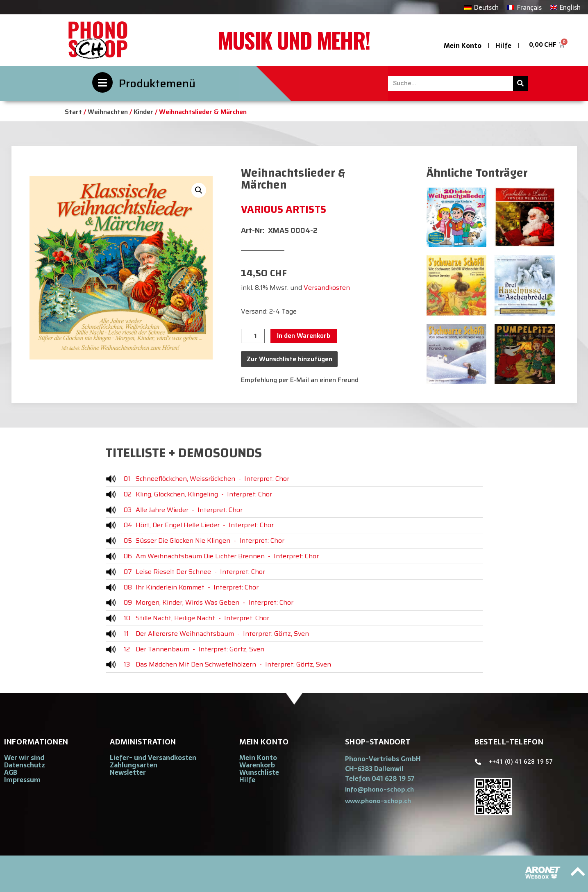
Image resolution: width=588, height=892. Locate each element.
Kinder (143, 112)
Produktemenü (157, 83)
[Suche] (521, 83)
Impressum (22, 780)
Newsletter (128, 772)
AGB (11, 772)
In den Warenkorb (304, 336)
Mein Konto (463, 46)
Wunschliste (259, 772)
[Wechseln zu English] (565, 7)
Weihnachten (108, 112)
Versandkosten (327, 288)
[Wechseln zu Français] (524, 7)
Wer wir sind (24, 758)
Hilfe (503, 46)
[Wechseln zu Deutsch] (481, 7)
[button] (199, 190)
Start (73, 112)
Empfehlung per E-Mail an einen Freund (300, 380)
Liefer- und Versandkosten (153, 758)
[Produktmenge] (253, 336)
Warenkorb (257, 765)
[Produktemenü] (102, 82)
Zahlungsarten (134, 765)
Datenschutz (25, 765)
